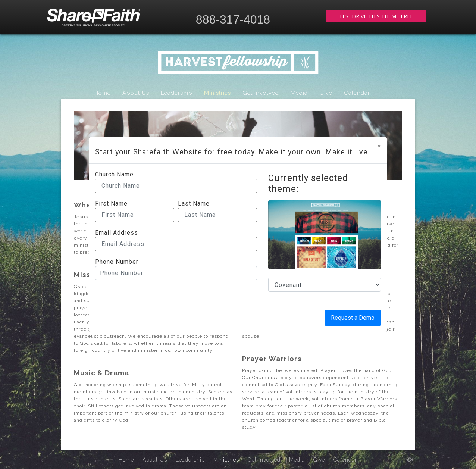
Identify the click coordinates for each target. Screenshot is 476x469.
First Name (111, 204)
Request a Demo (353, 318)
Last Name (194, 204)
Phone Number (117, 262)
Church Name (114, 175)
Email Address (117, 233)
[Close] (379, 146)
